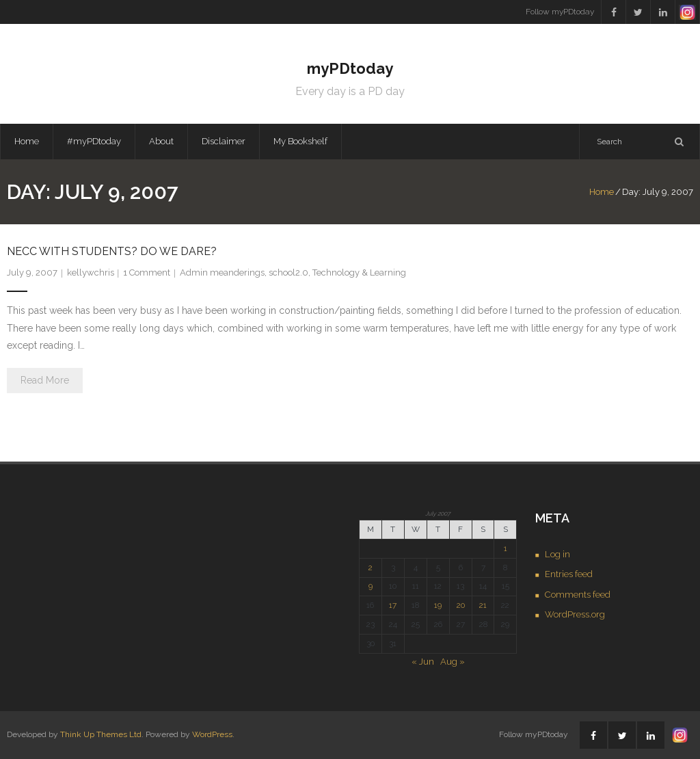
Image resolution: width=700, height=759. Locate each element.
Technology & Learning (359, 272)
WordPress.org (575, 614)
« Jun (423, 662)
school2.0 (288, 272)
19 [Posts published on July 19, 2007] (438, 605)
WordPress (212, 734)
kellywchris (91, 272)
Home (27, 141)
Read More (45, 380)
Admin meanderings (222, 272)
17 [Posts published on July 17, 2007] (393, 605)
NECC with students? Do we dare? (112, 251)
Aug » (453, 662)
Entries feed (569, 574)
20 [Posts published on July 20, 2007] (461, 605)
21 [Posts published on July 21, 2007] (483, 605)
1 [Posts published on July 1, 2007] (506, 548)
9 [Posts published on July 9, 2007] (371, 586)
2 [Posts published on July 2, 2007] (371, 568)
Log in (557, 554)
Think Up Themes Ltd (101, 734)
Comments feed (578, 595)
